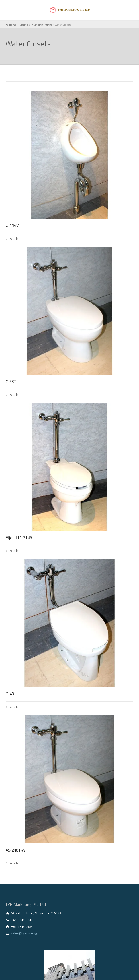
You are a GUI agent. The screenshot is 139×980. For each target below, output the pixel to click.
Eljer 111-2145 (19, 537)
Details (13, 239)
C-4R (10, 694)
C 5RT (11, 381)
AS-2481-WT (17, 850)
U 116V (12, 225)
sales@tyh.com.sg (24, 933)
